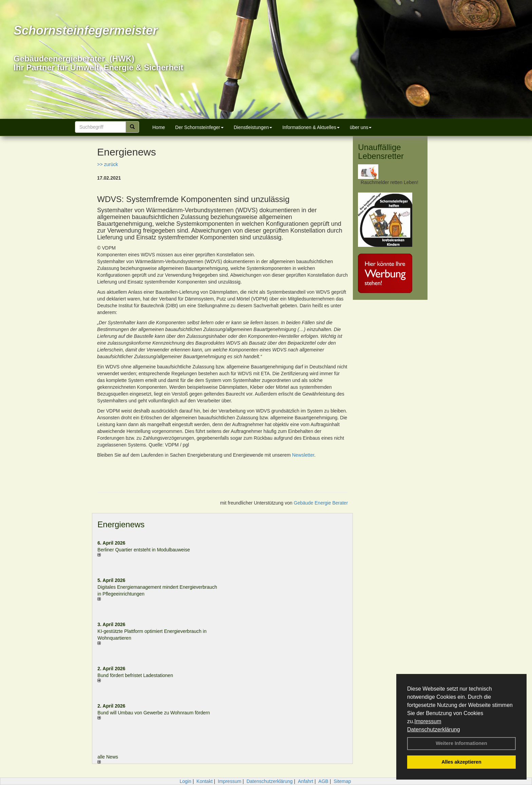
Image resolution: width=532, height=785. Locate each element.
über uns (361, 127)
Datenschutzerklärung (434, 729)
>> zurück (107, 164)
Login (185, 781)
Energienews (121, 524)
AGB (323, 781)
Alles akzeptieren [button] (461, 762)
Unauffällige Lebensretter (381, 152)
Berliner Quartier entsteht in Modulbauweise (144, 550)
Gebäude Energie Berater (321, 503)
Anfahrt (306, 781)
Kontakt (204, 781)
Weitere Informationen (461, 743)
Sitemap (342, 781)
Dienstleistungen (253, 127)
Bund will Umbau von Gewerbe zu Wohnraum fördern (154, 713)
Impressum (428, 721)
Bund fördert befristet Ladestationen (135, 675)
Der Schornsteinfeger (199, 127)
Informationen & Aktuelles (311, 127)
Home (159, 127)
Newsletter (303, 455)
